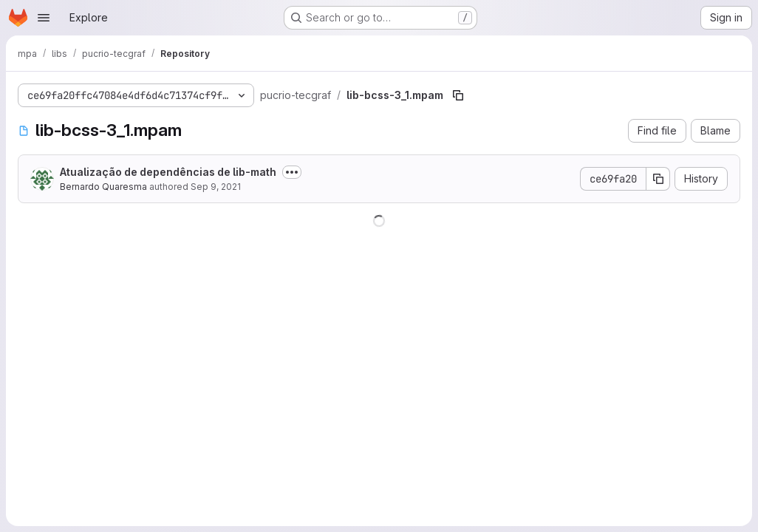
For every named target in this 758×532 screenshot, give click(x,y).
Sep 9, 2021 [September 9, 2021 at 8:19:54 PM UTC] (216, 187)
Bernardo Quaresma (103, 187)
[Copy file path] (458, 95)
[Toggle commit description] (292, 172)
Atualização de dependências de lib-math (168, 172)
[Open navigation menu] (44, 18)
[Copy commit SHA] (658, 179)
